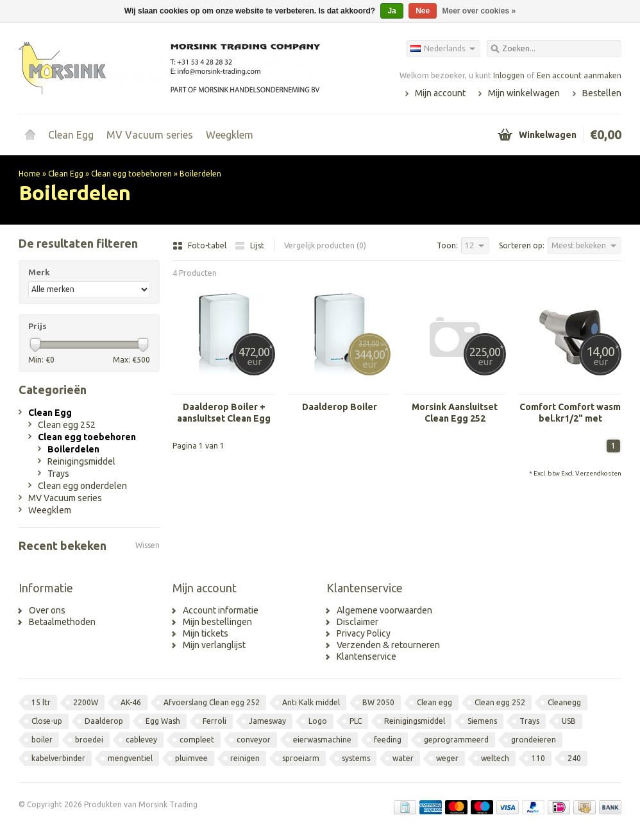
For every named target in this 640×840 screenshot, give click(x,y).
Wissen (147, 545)
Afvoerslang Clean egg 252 (212, 702)
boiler (42, 740)
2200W (86, 702)
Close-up (47, 721)
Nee (423, 11)
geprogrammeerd (456, 740)
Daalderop (104, 721)
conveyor (254, 740)
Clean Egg (71, 135)
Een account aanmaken (579, 75)
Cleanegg (564, 702)
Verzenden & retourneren (388, 645)
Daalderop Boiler (340, 407)
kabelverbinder (58, 758)
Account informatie (221, 610)
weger (447, 758)
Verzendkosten (598, 473)
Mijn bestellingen (217, 622)
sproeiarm (301, 758)
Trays (58, 474)
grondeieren (534, 740)
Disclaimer (358, 622)
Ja (392, 11)
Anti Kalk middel (311, 702)
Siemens (482, 721)
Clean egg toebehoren (131, 174)
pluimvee (191, 758)
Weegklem (230, 135)
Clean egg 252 (67, 425)
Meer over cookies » (479, 11)
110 (538, 758)
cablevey (141, 740)
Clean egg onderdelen (82, 486)
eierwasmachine (322, 740)
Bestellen (602, 93)
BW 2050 (378, 702)
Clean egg (434, 702)
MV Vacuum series (150, 135)
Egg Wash (163, 721)
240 (574, 758)
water (403, 758)
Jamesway (267, 721)
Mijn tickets (206, 633)
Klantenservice (366, 656)
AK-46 (131, 702)
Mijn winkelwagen (524, 93)
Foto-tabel (200, 245)
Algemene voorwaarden (384, 610)
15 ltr (41, 702)
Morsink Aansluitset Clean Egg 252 (455, 413)
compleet (197, 740)
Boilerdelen (200, 174)
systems (356, 758)
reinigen (245, 758)
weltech (495, 758)
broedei (89, 740)
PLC (356, 721)
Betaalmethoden (62, 622)
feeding (388, 740)
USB (569, 721)
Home (30, 135)
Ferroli (215, 721)
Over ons (47, 610)
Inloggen (509, 75)
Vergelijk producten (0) (325, 245)
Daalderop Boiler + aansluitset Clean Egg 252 (224, 413)
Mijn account (440, 93)
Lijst (249, 245)
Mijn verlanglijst (214, 645)
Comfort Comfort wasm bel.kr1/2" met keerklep (570, 413)
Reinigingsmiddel (81, 461)
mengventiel (130, 758)
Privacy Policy (364, 633)
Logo (318, 721)
